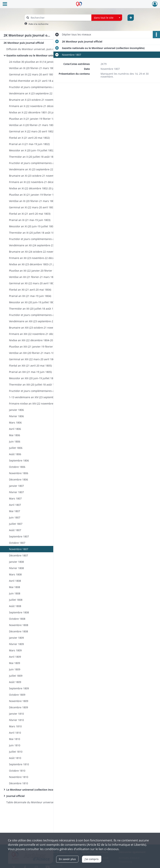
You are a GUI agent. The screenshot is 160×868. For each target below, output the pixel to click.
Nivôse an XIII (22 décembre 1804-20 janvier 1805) (39, 340)
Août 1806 (15, 454)
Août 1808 (15, 606)
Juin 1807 (15, 517)
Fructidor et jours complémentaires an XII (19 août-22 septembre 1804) (45, 315)
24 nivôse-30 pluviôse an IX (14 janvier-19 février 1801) (42, 62)
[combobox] (107, 18)
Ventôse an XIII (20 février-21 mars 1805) (33, 353)
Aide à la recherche (38, 24)
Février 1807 (16, 492)
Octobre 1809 (17, 695)
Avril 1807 (15, 505)
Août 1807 (15, 530)
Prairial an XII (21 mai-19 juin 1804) (30, 296)
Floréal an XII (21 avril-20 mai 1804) (30, 290)
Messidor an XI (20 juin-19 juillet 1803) (32, 226)
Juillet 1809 (16, 676)
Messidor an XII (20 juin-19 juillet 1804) (33, 302)
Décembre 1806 (19, 479)
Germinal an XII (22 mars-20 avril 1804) (32, 283)
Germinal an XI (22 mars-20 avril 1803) (32, 207)
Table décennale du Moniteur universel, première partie (41, 802)
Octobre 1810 (17, 771)
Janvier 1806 (16, 410)
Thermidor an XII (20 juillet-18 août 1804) (34, 309)
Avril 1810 (15, 733)
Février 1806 (16, 416)
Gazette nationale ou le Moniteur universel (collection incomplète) (42, 55)
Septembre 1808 (19, 612)
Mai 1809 (15, 663)
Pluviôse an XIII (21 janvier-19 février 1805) (35, 347)
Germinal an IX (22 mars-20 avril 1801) (32, 74)
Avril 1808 (15, 581)
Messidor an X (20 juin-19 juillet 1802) (32, 150)
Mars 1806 (15, 423)
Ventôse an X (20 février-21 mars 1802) (32, 125)
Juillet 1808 (16, 600)
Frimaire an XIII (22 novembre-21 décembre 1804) (39, 334)
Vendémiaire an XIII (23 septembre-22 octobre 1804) (40, 321)
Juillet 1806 (16, 448)
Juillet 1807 (16, 524)
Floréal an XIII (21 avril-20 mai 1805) (30, 366)
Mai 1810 (15, 739)
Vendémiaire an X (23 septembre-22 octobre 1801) (39, 93)
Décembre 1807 (19, 555)
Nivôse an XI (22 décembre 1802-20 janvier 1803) (38, 188)
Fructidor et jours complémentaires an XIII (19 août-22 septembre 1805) (45, 391)
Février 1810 (16, 720)
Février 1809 (16, 644)
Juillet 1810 (16, 752)
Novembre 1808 (19, 625)
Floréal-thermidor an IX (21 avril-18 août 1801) (37, 81)
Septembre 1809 (19, 688)
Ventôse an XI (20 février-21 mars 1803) (33, 201)
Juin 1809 (15, 669)
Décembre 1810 (19, 783)
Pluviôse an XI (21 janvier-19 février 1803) (34, 195)
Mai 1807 (15, 511)
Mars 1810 (15, 726)
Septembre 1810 (19, 764)
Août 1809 (15, 682)
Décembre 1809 (19, 707)
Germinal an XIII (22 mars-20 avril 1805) (33, 359)
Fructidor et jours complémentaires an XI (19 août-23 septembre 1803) (45, 239)
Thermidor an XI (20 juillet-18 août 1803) (33, 233)
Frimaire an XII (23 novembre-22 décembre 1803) (38, 258)
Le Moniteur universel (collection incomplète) (35, 790)
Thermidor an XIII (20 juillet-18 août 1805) (34, 385)
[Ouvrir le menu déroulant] (5, 4)
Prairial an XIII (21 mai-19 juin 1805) (30, 372)
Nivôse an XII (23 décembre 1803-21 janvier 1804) (39, 264)
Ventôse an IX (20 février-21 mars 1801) (33, 68)
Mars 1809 (15, 650)
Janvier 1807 (16, 486)
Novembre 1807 (19, 549)
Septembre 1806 (19, 460)
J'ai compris (92, 859)
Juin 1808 (15, 593)
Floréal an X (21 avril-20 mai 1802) (29, 138)
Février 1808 (16, 568)
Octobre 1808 (17, 619)
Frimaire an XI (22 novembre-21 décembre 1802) (38, 182)
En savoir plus (67, 859)
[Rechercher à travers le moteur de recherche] (60, 18)
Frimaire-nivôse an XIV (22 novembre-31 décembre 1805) (43, 404)
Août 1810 (15, 758)
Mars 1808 (15, 574)
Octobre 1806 (17, 467)
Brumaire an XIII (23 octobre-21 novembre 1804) (38, 328)
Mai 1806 (15, 435)
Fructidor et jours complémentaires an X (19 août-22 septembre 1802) (45, 163)
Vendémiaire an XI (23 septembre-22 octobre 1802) (40, 169)
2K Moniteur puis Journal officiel (24, 43)
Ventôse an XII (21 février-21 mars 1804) (33, 277)
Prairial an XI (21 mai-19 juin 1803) (30, 220)
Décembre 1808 (19, 631)
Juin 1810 (15, 745)
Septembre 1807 (19, 536)
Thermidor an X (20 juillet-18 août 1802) (33, 157)
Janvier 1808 (16, 562)
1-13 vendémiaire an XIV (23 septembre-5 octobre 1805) (43, 397)
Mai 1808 (15, 587)
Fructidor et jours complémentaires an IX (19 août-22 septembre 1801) (45, 87)
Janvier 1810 (16, 714)
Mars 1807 (15, 498)
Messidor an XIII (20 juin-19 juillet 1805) (33, 378)
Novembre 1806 (19, 473)
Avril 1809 (15, 657)
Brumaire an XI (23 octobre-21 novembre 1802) (37, 176)
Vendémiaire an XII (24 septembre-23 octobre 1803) (40, 245)
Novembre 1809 (19, 701)
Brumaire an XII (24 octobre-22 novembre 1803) (38, 252)
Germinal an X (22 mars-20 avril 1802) (32, 131)
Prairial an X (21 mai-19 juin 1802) (29, 144)
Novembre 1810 (19, 777)
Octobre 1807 (17, 543)
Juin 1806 (15, 442)
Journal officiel (15, 796)
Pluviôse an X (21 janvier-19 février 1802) (33, 119)
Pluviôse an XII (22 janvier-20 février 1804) (34, 271)
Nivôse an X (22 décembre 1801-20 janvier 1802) (38, 112)
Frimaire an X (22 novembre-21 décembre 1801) (38, 106)
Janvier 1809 (16, 638)
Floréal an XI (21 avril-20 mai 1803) (30, 214)
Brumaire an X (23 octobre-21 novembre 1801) (37, 100)
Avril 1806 (15, 429)
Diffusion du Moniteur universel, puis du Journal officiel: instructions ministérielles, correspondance (42, 49)
